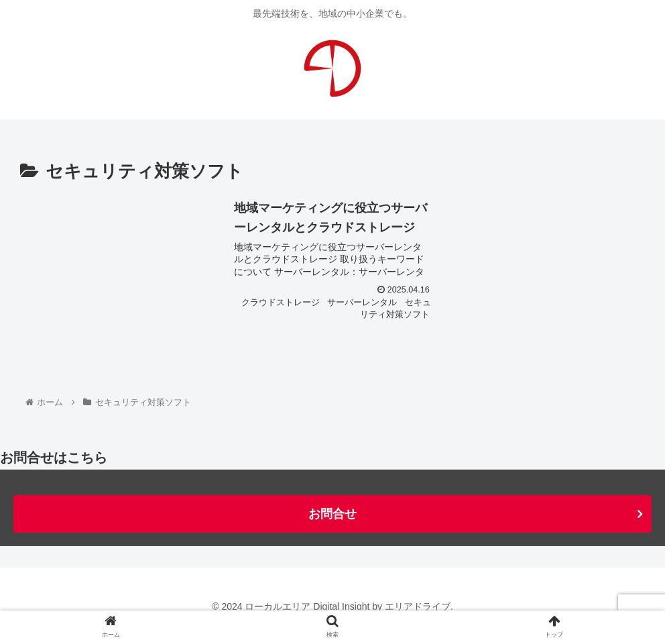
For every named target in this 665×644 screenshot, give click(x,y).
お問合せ (332, 514)
